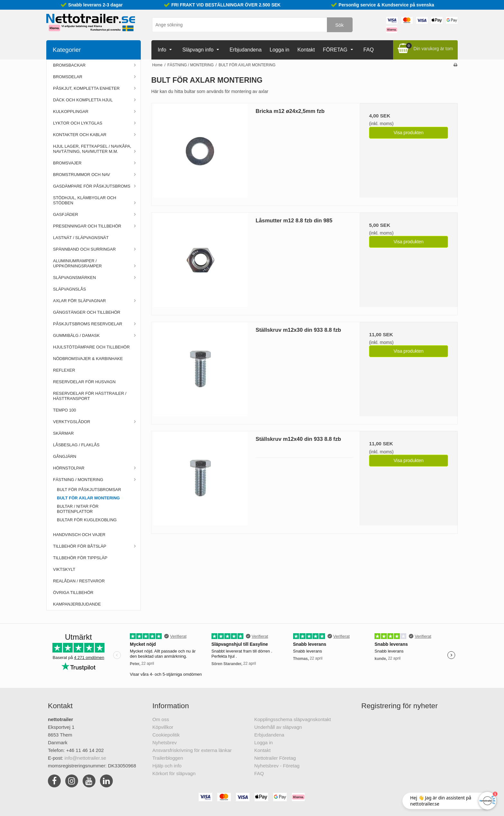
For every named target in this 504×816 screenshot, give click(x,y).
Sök (339, 25)
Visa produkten (408, 133)
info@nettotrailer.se (85, 758)
